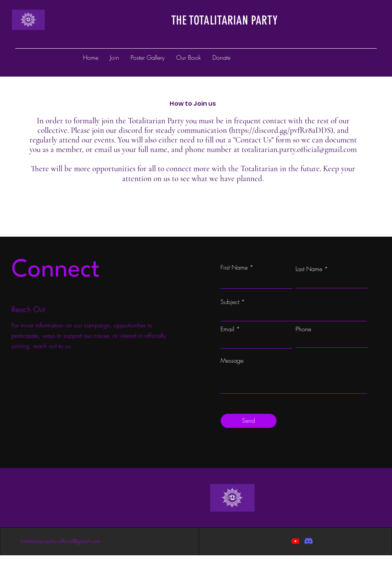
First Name (234, 267)
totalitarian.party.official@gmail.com (299, 150)
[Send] (249, 421)
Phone (303, 329)
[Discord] (309, 541)
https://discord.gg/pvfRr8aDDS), (283, 130)
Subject (230, 302)
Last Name (309, 269)
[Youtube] (296, 541)
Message (232, 360)
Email (227, 329)
